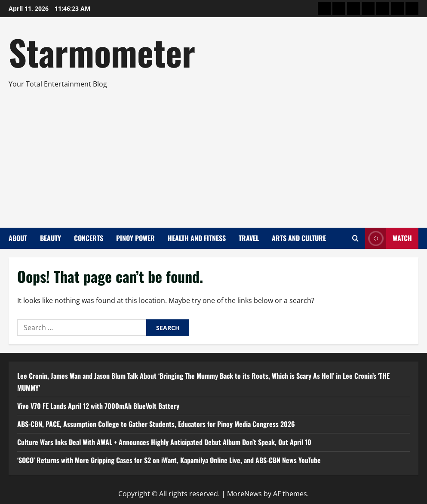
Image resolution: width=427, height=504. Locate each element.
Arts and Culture (299, 238)
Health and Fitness (197, 238)
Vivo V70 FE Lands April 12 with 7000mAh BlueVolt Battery (98, 406)
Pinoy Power (135, 238)
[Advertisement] (211, 155)
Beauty (51, 238)
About (18, 238)
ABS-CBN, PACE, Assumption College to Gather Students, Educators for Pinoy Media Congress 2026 (156, 424)
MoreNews (244, 494)
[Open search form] (355, 238)
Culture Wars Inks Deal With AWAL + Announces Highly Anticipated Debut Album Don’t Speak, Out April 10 (164, 442)
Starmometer (102, 52)
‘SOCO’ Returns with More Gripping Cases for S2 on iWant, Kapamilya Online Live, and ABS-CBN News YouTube (169, 460)
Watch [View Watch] (389, 238)
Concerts (89, 238)
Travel (249, 238)
